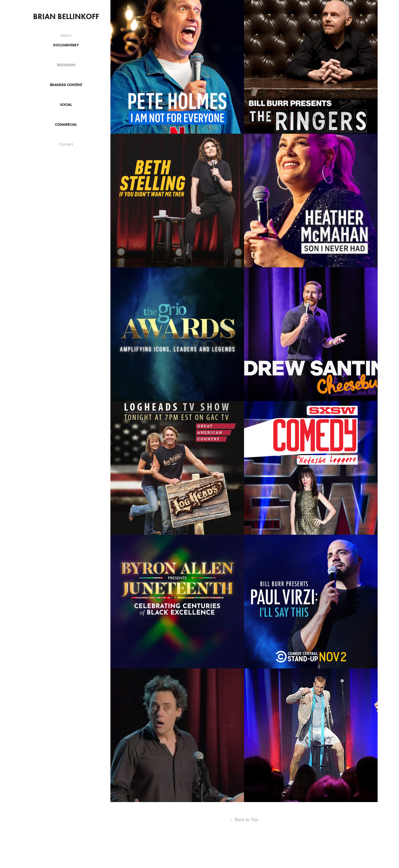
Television (66, 65)
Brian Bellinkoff (66, 16)
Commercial (66, 125)
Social (66, 105)
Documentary (66, 45)
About (66, 35)
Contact (66, 144)
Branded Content (66, 85)
